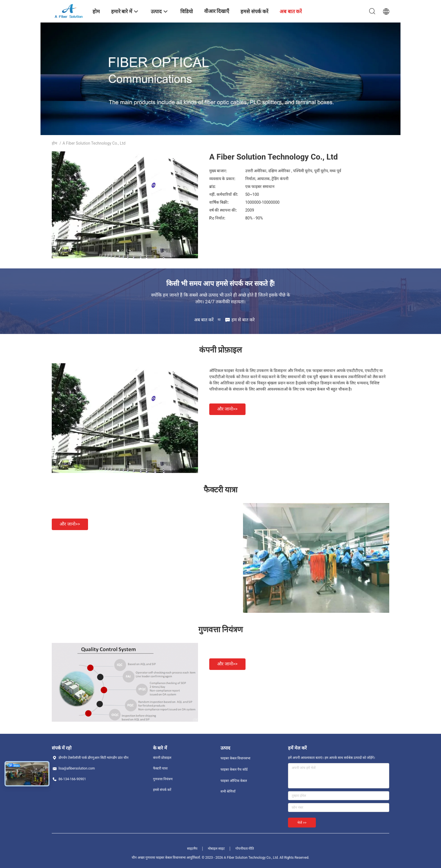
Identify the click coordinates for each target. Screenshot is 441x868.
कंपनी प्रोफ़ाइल (162, 758)
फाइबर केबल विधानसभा (235, 758)
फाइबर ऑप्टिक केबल (234, 781)
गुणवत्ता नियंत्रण (163, 779)
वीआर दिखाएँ (217, 11)
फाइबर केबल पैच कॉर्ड (234, 770)
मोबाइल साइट (216, 849)
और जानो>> (227, 409)
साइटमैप (192, 849)
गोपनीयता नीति (245, 849)
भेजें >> (302, 823)
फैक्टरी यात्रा (160, 768)
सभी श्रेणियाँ (228, 791)
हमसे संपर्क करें (162, 790)
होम (54, 143)
